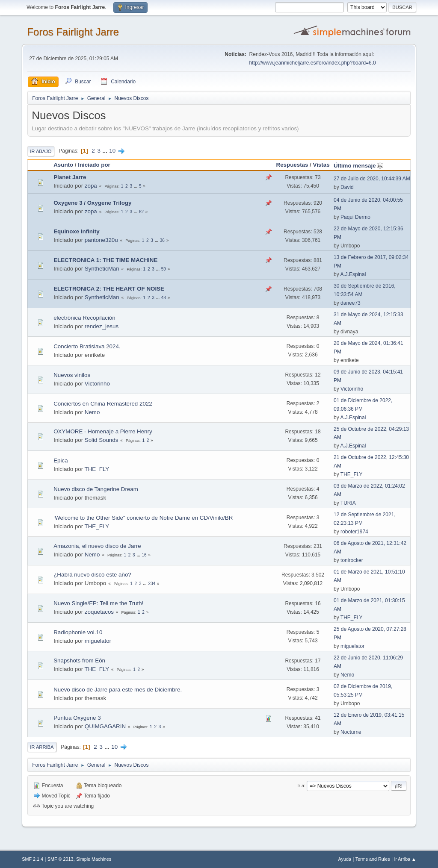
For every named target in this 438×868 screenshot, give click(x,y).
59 (164, 269)
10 (112, 151)
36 (162, 240)
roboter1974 (354, 532)
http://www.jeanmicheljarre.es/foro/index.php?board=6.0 (313, 63)
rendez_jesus (102, 326)
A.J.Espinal (353, 274)
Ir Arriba (42, 747)
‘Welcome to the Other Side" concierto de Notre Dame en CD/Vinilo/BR (143, 518)
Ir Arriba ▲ (405, 859)
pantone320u (101, 240)
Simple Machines (94, 859)
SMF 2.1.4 (33, 859)
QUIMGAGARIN (105, 726)
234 (152, 584)
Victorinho (97, 384)
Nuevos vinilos (72, 375)
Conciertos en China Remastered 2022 (103, 404)
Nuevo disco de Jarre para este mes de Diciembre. (118, 690)
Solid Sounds (102, 440)
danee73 (351, 303)
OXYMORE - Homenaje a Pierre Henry (103, 431)
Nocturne (351, 732)
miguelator (98, 641)
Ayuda (345, 859)
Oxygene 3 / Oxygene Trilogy (92, 203)
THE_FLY (97, 469)
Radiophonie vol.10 (78, 632)
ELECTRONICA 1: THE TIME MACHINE (105, 260)
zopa (91, 186)
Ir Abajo (41, 151)
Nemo (92, 412)
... (106, 151)
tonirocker (352, 560)
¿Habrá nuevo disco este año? (92, 575)
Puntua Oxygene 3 (77, 718)
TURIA (348, 503)
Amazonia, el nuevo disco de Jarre (97, 546)
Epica (61, 460)
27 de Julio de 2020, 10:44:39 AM (372, 179)
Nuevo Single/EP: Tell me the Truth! (98, 603)
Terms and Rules (373, 859)
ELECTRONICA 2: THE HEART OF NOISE (109, 289)
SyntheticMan (102, 269)
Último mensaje (359, 166)
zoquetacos (99, 612)
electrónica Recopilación (84, 318)
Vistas (321, 165)
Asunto (63, 165)
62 (141, 212)
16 (144, 555)
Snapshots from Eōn (79, 661)
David (347, 187)
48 (164, 298)
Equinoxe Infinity (76, 231)
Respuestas (292, 165)
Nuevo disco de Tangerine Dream (96, 489)
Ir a (301, 786)
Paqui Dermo (355, 217)
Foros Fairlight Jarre (73, 32)
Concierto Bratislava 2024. (87, 346)
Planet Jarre (70, 177)
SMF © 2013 (61, 859)
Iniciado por (94, 165)
